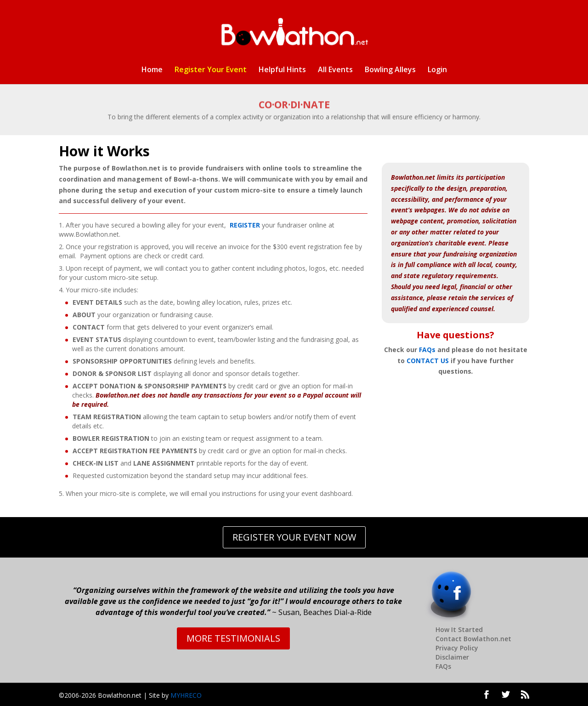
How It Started (459, 629)
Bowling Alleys (390, 70)
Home (152, 70)
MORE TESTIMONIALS (233, 638)
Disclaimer (452, 657)
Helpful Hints (282, 70)
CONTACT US (428, 361)
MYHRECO (186, 695)
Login (437, 70)
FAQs (427, 350)
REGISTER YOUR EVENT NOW (294, 537)
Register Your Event (211, 70)
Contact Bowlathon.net (473, 639)
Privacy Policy (457, 648)
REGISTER (245, 225)
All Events (335, 70)
